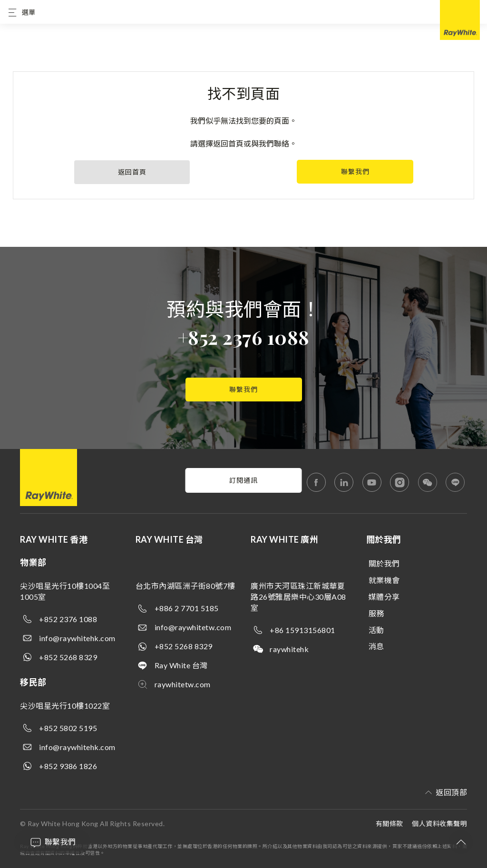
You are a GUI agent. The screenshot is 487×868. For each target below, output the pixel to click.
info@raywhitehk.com (77, 638)
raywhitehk (289, 649)
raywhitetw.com (183, 684)
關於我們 (384, 563)
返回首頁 (132, 172)
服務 (376, 613)
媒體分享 (384, 597)
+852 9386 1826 (68, 766)
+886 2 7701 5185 (187, 608)
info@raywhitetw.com (193, 627)
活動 (376, 630)
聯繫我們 (355, 171)
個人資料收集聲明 (439, 824)
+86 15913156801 (302, 630)
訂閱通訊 (243, 480)
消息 (376, 646)
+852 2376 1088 (244, 337)
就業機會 (384, 580)
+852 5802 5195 (68, 728)
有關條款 (390, 824)
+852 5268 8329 (68, 657)
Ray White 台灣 (181, 665)
